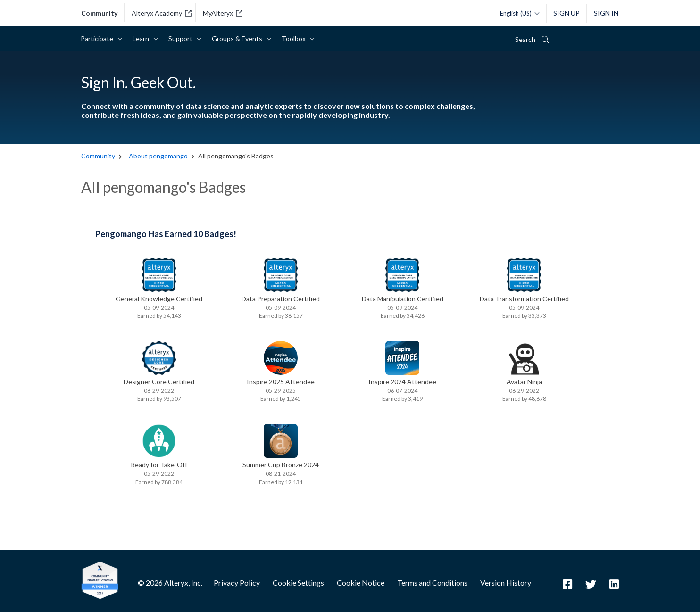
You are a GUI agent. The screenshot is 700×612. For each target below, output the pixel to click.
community (99, 13)
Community (99, 156)
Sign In (606, 13)
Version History (506, 583)
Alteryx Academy (162, 13)
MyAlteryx (223, 13)
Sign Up (567, 13)
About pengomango (158, 156)
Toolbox (295, 38)
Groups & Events (239, 38)
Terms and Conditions (432, 583)
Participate (99, 38)
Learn (142, 38)
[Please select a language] (517, 13)
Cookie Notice (361, 583)
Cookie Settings (298, 583)
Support (182, 38)
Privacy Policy (237, 583)
